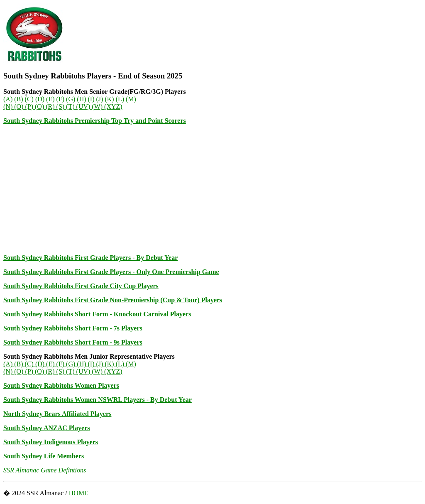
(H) (82, 99)
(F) (61, 99)
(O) (20, 106)
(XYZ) (113, 106)
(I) (92, 99)
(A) (9, 99)
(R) (51, 106)
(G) (71, 99)
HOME (79, 493)
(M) (131, 99)
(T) (71, 106)
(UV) (84, 106)
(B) (19, 99)
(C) (30, 99)
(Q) (40, 106)
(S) (61, 106)
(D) (41, 99)
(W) (98, 106)
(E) (51, 99)
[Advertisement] (212, 189)
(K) (110, 99)
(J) (101, 99)
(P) (30, 106)
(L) (121, 99)
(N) (9, 106)
